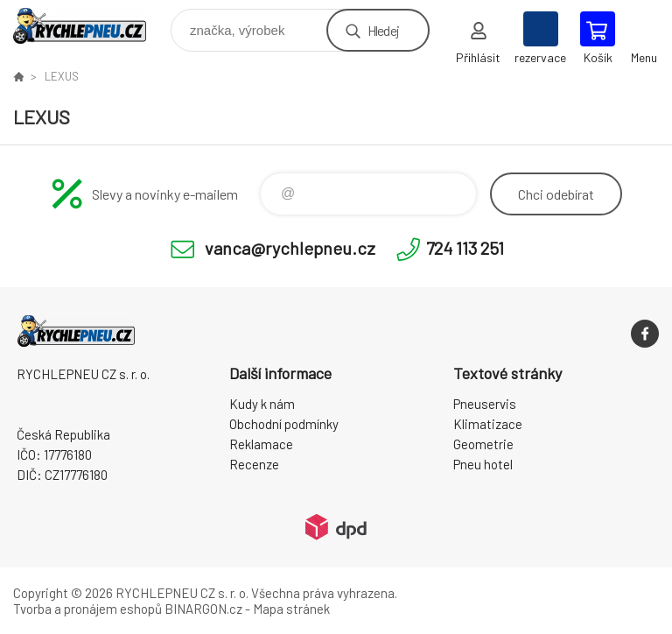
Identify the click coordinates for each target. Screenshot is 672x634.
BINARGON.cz (203, 609)
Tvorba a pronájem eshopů (87, 609)
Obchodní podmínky (284, 424)
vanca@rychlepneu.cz (290, 248)
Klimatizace (488, 424)
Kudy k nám (262, 404)
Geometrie (483, 444)
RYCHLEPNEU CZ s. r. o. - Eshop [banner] (91, 26)
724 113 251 (465, 248)
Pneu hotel (483, 464)
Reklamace (261, 444)
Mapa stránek (291, 609)
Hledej (383, 30)
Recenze (254, 464)
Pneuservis (485, 404)
